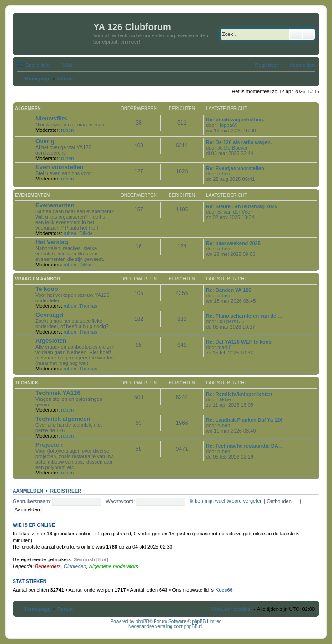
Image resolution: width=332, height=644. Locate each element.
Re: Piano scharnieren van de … (244, 316)
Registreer (65, 491)
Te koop (47, 289)
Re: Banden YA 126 (229, 290)
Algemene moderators (114, 566)
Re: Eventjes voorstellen (235, 168)
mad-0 (224, 347)
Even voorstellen (60, 167)
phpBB (142, 622)
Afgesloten (51, 341)
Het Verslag (52, 242)
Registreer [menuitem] (267, 65)
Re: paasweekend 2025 (233, 243)
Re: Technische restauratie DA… (245, 446)
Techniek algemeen (63, 419)
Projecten (49, 445)
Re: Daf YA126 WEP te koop (239, 342)
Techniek (27, 383)
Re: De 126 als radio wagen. (239, 142)
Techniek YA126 (58, 393)
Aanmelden (28, 491)
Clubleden (75, 566)
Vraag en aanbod (38, 279)
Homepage (38, 609)
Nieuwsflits (51, 118)
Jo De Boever (233, 148)
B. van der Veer (235, 212)
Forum (65, 609)
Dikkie (86, 233)
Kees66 (224, 590)
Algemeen (28, 108)
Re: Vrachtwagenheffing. (235, 120)
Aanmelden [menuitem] (302, 65)
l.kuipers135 (231, 321)
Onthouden (284, 501)
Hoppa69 (228, 125)
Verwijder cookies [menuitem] (231, 609)
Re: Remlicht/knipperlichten (239, 394)
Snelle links (38, 65)
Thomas (88, 306)
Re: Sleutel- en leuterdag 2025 (242, 206)
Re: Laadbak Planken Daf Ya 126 (244, 420)
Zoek (296, 34)
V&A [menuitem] (67, 65)
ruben (67, 130)
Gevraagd (49, 315)
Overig (45, 141)
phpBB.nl (194, 627)
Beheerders (48, 566)
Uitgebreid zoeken (309, 34)
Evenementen (32, 195)
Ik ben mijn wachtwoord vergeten (226, 501)
